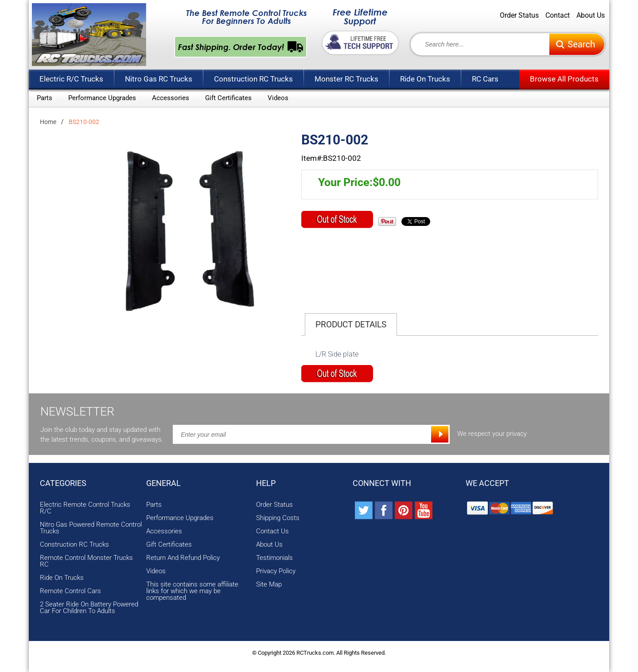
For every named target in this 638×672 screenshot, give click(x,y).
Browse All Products (564, 79)
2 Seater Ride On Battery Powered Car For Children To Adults (89, 608)
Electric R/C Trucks (71, 79)
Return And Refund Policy (183, 558)
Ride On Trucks (425, 79)
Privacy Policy (276, 571)
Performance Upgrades (102, 98)
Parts (45, 98)
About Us (591, 16)
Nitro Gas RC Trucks (159, 79)
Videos (278, 98)
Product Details (351, 324)
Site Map (269, 585)
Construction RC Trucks (253, 79)
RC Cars (485, 79)
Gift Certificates (228, 98)
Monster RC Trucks (346, 79)
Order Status (519, 16)
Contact (558, 16)
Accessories (171, 98)
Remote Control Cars (70, 591)
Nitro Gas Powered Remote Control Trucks (91, 528)
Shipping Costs (278, 518)
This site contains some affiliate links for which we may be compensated (192, 591)
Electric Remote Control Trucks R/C (85, 508)
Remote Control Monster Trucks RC (86, 561)
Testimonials (274, 558)
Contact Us (272, 531)
